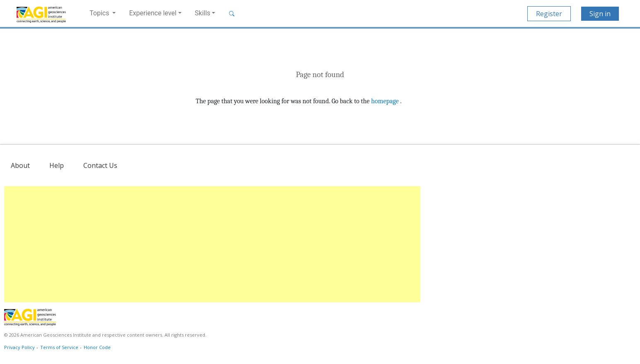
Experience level (153, 13)
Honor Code (97, 347)
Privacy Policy (19, 347)
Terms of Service (59, 347)
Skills (203, 13)
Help (57, 165)
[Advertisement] (212, 244)
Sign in (600, 14)
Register (549, 14)
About (20, 165)
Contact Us (100, 165)
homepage (385, 101)
